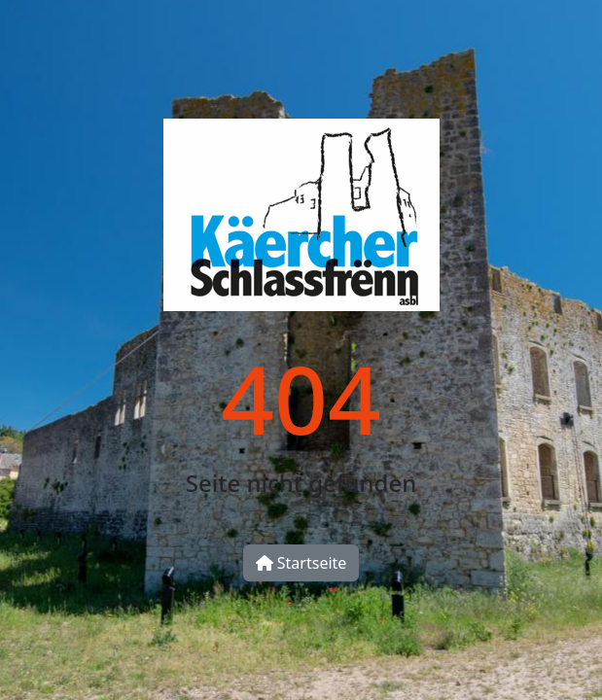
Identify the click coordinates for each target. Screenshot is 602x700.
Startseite (301, 563)
